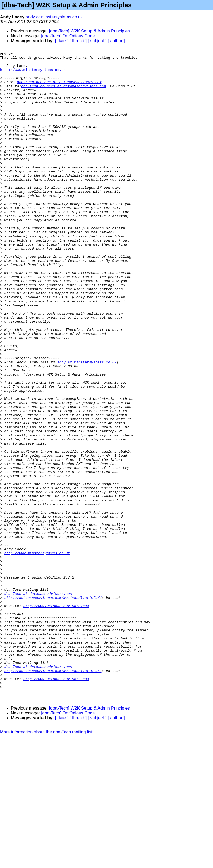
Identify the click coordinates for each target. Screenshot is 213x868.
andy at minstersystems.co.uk (54, 17)
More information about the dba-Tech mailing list (46, 861)
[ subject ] (97, 41)
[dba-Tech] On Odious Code (68, 36)
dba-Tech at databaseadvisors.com (38, 702)
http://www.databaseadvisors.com (56, 717)
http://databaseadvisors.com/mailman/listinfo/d (53, 707)
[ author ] (116, 41)
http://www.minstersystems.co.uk (33, 74)
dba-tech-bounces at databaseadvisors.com (59, 88)
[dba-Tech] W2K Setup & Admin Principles (90, 31)
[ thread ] (78, 41)
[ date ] (62, 41)
